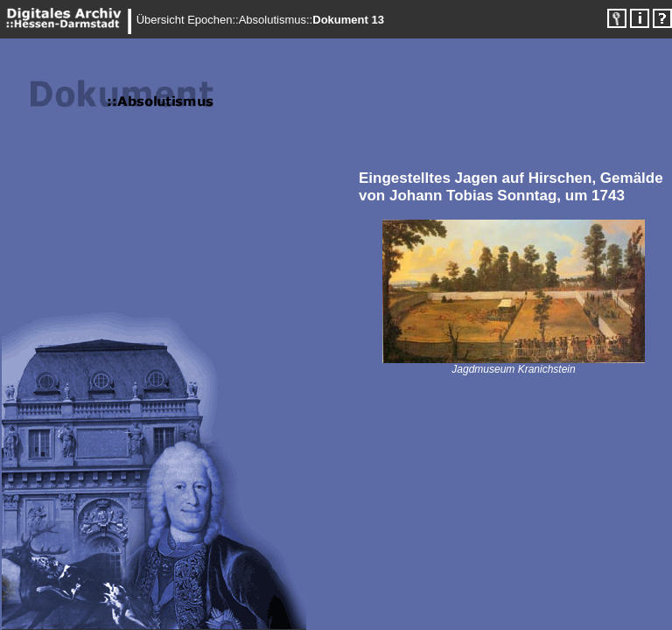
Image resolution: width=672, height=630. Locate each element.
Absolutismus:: (276, 20)
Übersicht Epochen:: (188, 20)
